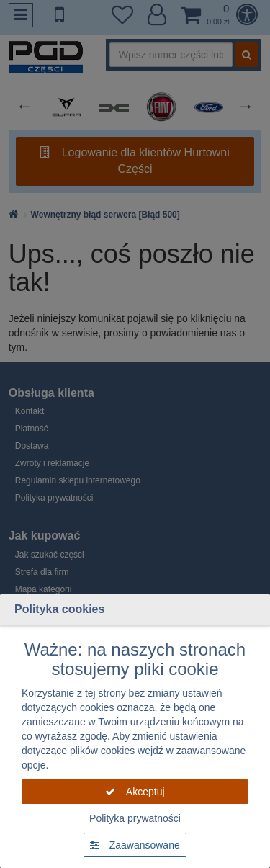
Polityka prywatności (135, 818)
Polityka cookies (59, 609)
